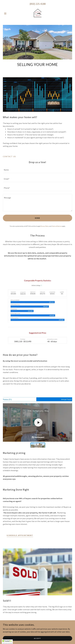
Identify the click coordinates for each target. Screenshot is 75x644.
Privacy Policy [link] (45, 226)
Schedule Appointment (20, 535)
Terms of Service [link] (57, 226)
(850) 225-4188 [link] (38, 4)
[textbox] (37, 170)
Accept (37, 638)
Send (38, 218)
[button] (8, 13)
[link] (37, 13)
